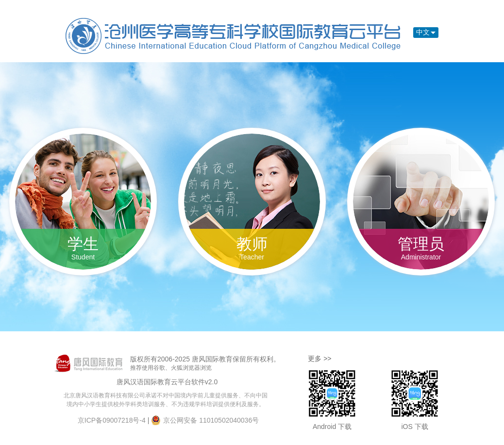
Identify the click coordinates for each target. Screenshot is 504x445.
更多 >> (319, 359)
